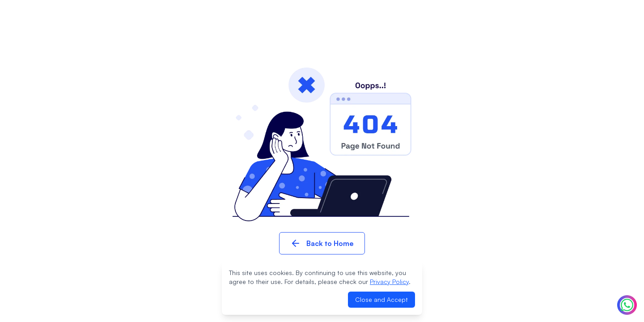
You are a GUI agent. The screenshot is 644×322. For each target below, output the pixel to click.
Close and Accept (381, 299)
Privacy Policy (389, 282)
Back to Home (322, 243)
